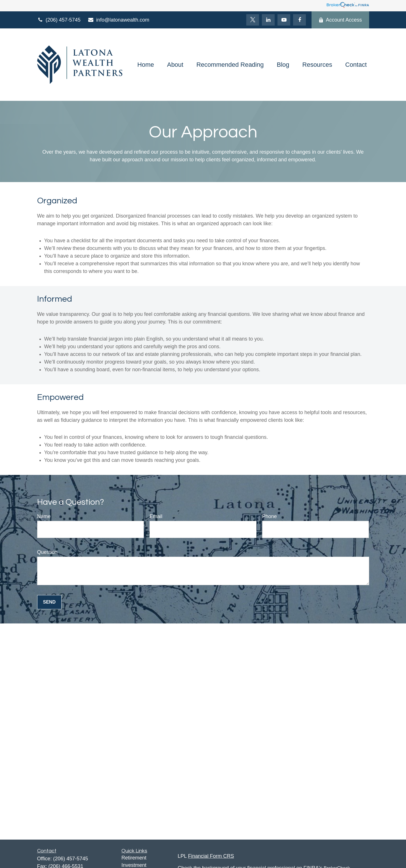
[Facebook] (299, 20)
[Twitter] (253, 20)
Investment (134, 865)
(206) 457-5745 (59, 20)
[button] (146, 65)
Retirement (134, 858)
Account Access (340, 20)
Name (44, 516)
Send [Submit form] (49, 602)
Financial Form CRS (211, 856)
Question (47, 552)
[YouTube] (284, 20)
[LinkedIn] (268, 20)
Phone (270, 516)
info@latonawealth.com (119, 20)
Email (156, 516)
